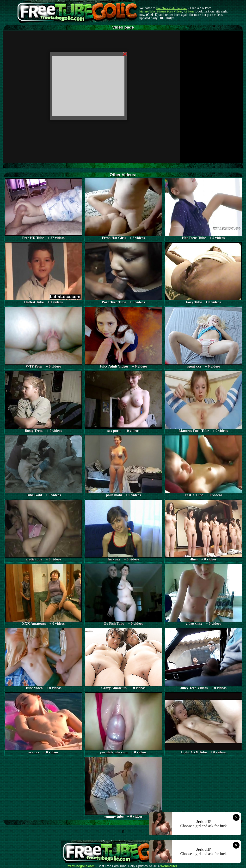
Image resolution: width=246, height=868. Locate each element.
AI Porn (189, 12)
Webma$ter (169, 866)
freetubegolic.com (81, 866)
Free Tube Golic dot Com (172, 8)
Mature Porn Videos (170, 12)
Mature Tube (147, 12)
